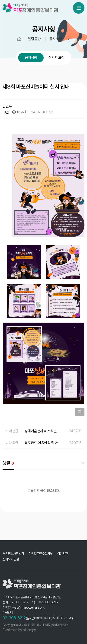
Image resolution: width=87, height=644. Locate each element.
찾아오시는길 (11, 559)
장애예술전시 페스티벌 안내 (44, 431)
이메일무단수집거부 (41, 554)
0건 (6, 112)
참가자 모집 (56, 58)
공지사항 (31, 58)
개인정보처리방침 (13, 554)
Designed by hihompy (19, 630)
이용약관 (63, 554)
